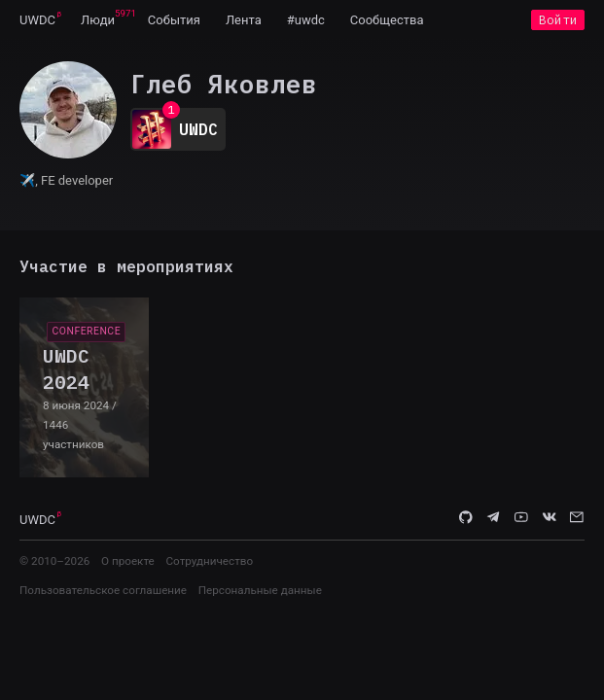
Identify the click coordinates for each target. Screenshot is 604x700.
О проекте (128, 561)
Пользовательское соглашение (103, 590)
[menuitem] (37, 19)
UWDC (37, 20)
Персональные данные (260, 590)
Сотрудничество (209, 561)
